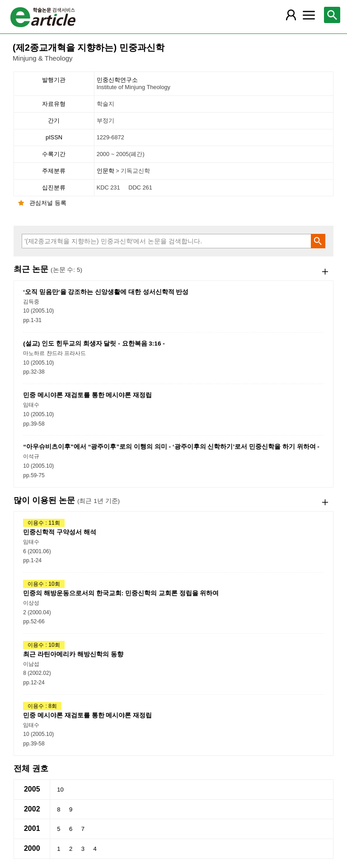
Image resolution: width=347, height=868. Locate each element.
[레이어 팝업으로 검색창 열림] (332, 15)
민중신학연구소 (214, 84)
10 (60, 790)
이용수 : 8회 (42, 706)
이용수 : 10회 (44, 584)
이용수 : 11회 (44, 523)
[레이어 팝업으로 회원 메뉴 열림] (291, 15)
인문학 (106, 171)
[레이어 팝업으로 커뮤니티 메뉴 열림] (309, 15)
